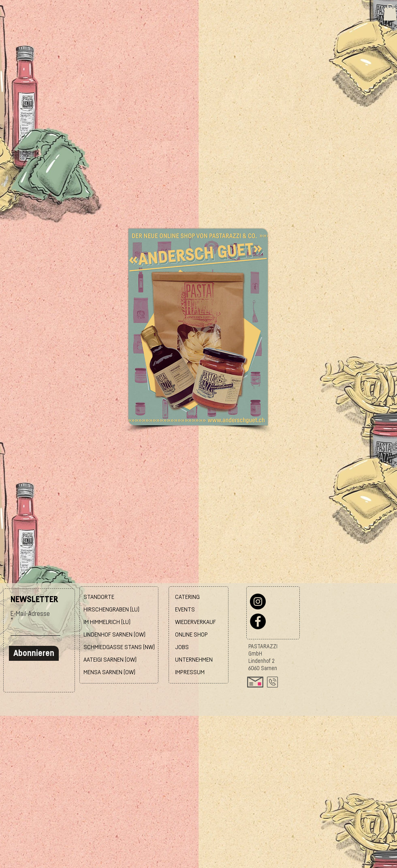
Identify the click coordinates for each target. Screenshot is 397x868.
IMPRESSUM (190, 672)
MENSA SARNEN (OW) (109, 672)
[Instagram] (258, 602)
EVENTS (185, 610)
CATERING (187, 597)
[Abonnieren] (34, 653)
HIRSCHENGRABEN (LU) (111, 610)
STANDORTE (99, 597)
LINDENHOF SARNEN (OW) (114, 635)
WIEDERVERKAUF (195, 622)
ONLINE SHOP (191, 635)
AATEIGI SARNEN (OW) (110, 660)
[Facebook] (258, 621)
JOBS (182, 647)
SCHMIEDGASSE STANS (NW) (119, 647)
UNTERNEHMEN (194, 660)
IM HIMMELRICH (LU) (107, 622)
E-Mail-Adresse (30, 614)
